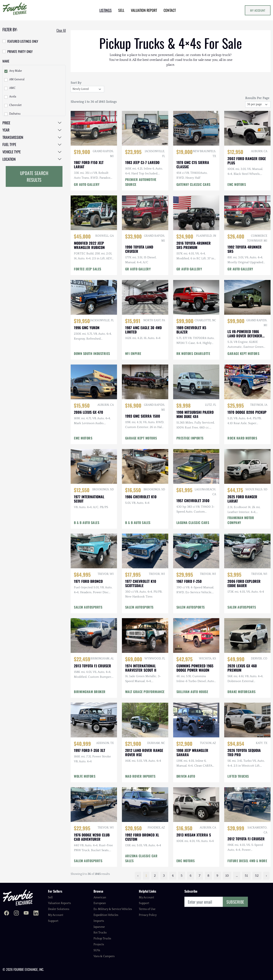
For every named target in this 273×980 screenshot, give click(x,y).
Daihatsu (15, 114)
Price (6, 123)
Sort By (76, 83)
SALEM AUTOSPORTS (88, 607)
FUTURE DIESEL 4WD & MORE (247, 861)
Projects (99, 944)
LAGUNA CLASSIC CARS (193, 523)
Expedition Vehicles (106, 915)
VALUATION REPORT (144, 10)
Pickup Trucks (102, 939)
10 (227, 876)
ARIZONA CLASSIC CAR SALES (141, 858)
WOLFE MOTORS (85, 776)
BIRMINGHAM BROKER (90, 692)
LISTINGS (106, 10)
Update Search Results (34, 176)
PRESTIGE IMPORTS (190, 438)
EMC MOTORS (237, 184)
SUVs (97, 950)
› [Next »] (266, 876)
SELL (121, 10)
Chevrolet (15, 105)
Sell (50, 897)
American (100, 897)
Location (9, 159)
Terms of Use (147, 909)
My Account (258, 10)
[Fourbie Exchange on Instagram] (16, 914)
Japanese (99, 927)
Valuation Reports (59, 903)
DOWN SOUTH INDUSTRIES (92, 353)
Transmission (13, 137)
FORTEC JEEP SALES (88, 269)
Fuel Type (9, 144)
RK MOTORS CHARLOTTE (193, 353)
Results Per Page (257, 98)
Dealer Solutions (59, 909)
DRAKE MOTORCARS (242, 692)
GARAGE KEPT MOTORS (243, 353)
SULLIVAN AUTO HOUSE (192, 692)
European (100, 903)
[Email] (204, 902)
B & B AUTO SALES (87, 523)
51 (246, 876)
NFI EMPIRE (133, 353)
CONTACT (170, 10)
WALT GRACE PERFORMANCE (145, 692)
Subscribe (235, 902)
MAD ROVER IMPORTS (140, 776)
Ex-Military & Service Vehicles (113, 909)
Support (53, 921)
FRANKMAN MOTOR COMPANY (241, 520)
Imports (99, 921)
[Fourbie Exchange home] (18, 897)
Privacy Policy (148, 915)
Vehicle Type (12, 152)
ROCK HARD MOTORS (242, 438)
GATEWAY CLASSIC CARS (193, 184)
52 (257, 876)
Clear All (61, 30)
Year (6, 130)
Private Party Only (20, 51)
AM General (17, 79)
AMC (12, 88)
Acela (13, 97)
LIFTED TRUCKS (238, 776)
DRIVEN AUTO (186, 776)
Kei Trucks (100, 933)
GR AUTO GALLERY (87, 184)
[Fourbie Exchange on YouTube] (26, 914)
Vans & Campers (104, 956)
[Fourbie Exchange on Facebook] (7, 914)
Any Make (16, 71)
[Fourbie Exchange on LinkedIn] (36, 914)
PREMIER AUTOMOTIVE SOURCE (141, 182)
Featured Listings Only (23, 41)
